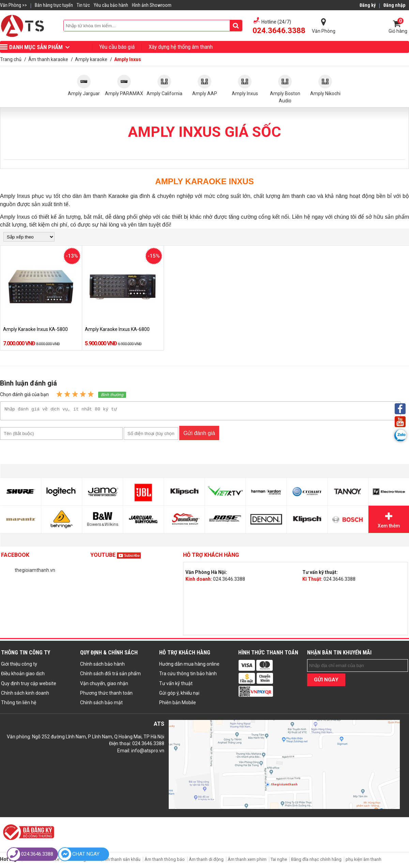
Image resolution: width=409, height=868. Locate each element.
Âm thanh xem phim (248, 861)
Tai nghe (279, 861)
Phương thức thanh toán (106, 695)
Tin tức (83, 5)
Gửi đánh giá (199, 435)
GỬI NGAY (326, 682)
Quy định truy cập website (29, 685)
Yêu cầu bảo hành (111, 5)
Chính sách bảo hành (102, 666)
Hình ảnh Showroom (152, 5)
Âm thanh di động (206, 861)
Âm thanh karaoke (41, 861)
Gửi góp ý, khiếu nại (179, 695)
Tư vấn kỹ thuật (176, 685)
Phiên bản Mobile (178, 705)
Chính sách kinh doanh (25, 695)
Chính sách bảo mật (101, 705)
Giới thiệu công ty (19, 666)
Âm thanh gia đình (81, 861)
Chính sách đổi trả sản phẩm (110, 676)
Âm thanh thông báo (165, 861)
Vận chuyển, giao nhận (104, 685)
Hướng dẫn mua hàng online (189, 666)
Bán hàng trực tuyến (54, 5)
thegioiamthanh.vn (35, 572)
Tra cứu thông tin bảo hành (188, 676)
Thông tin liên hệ (19, 705)
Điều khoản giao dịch (23, 676)
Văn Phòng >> (13, 5)
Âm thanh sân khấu (122, 861)
